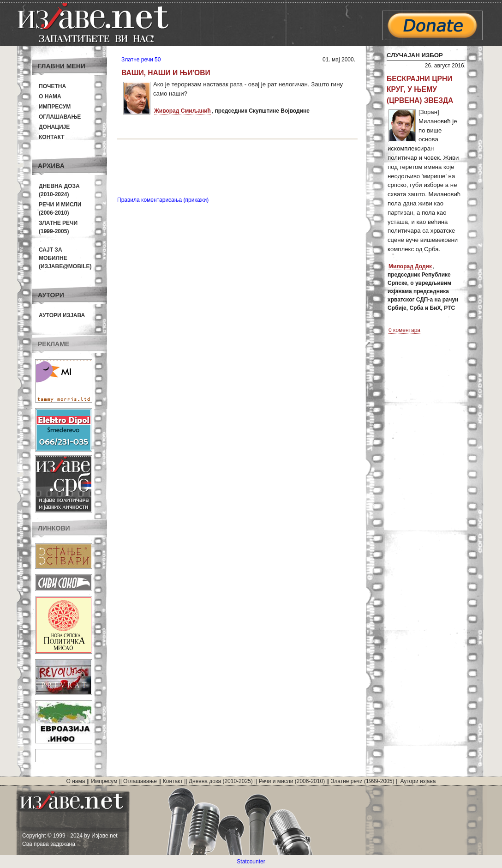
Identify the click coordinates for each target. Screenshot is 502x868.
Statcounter (251, 862)
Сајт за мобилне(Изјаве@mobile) (65, 258)
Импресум (55, 107)
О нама (50, 96)
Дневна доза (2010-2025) (221, 781)
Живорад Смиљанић (182, 111)
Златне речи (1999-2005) (362, 781)
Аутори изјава (62, 315)
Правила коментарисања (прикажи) (163, 200)
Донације (54, 127)
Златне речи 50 (141, 60)
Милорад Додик (410, 266)
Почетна (52, 86)
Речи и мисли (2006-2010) (292, 781)
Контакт (52, 137)
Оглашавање (60, 117)
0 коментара (404, 330)
